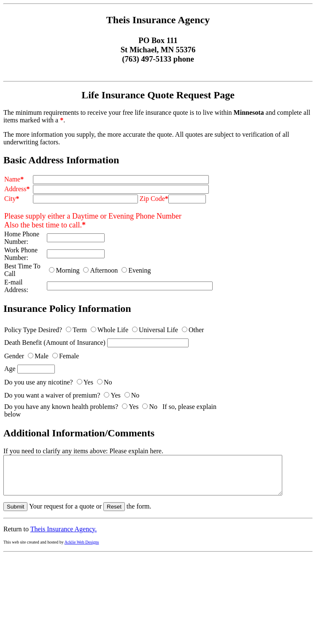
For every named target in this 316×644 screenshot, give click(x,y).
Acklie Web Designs (82, 550)
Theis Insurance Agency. (64, 537)
